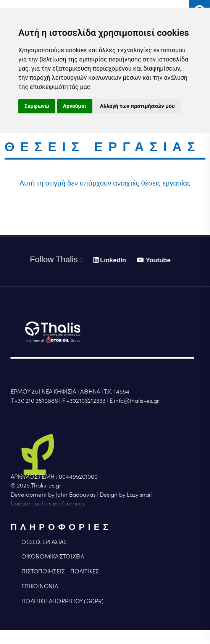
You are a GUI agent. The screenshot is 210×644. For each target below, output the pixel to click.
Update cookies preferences (48, 504)
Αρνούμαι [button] (75, 106)
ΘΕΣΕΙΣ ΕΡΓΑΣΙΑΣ (44, 542)
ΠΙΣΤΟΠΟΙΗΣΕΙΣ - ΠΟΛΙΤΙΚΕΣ (60, 571)
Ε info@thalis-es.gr (134, 401)
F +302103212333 (84, 401)
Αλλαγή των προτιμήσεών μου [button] (137, 106)
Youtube (153, 260)
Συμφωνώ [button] (37, 106)
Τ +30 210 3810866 (34, 401)
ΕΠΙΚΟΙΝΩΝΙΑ (40, 586)
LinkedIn (109, 260)
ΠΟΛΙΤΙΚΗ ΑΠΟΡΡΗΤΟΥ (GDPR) (62, 601)
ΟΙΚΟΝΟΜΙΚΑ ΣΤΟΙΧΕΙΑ (53, 557)
